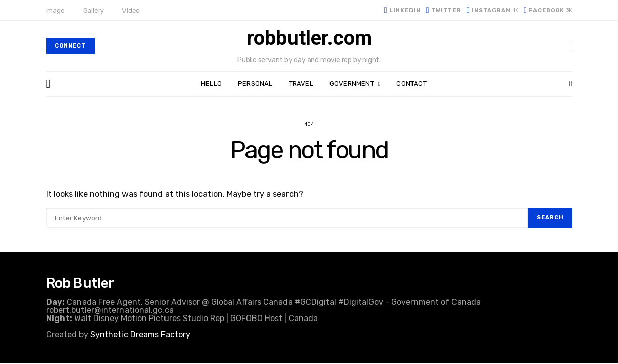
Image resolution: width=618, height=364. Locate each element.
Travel (301, 84)
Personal (255, 84)
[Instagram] (492, 10)
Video (131, 10)
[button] (571, 84)
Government (352, 84)
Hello (211, 84)
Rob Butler (80, 283)
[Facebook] (548, 10)
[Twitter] (444, 10)
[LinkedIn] (402, 10)
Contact (411, 84)
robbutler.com (309, 38)
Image (55, 10)
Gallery (94, 10)
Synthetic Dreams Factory (140, 334)
